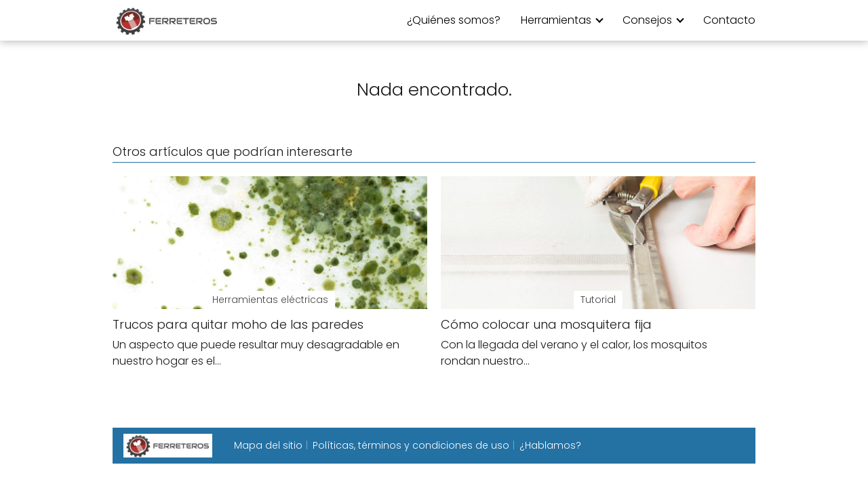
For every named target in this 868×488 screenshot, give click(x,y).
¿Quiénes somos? (454, 20)
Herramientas (556, 20)
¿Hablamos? (550, 445)
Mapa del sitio (268, 445)
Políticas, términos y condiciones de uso (411, 445)
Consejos (647, 20)
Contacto (729, 20)
